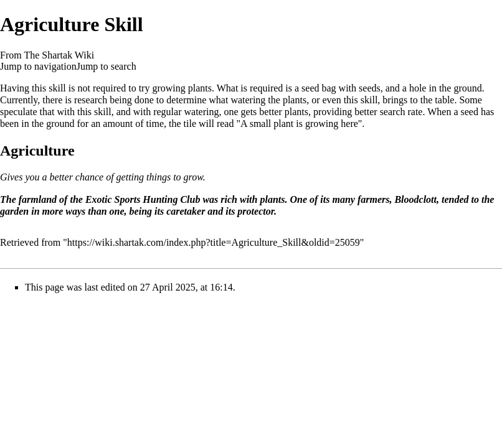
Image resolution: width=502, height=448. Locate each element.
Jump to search (107, 66)
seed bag (319, 88)
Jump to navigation (38, 66)
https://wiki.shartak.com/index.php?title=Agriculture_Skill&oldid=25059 (214, 242)
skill (57, 88)
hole (418, 88)
